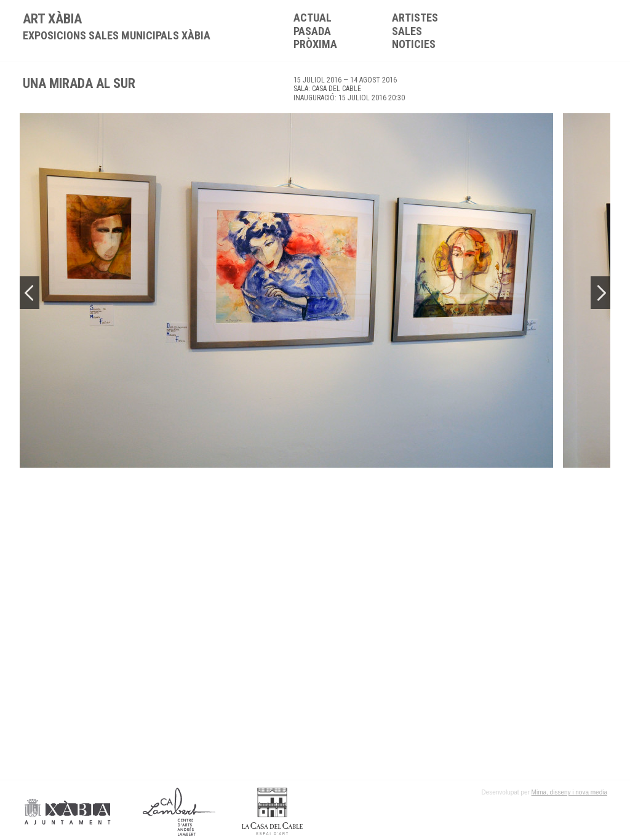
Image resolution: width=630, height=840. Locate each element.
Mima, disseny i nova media (569, 792)
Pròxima (315, 44)
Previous (30, 293)
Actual (313, 18)
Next (600, 293)
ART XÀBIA (117, 26)
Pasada (312, 31)
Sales (407, 31)
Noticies (414, 44)
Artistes (415, 18)
